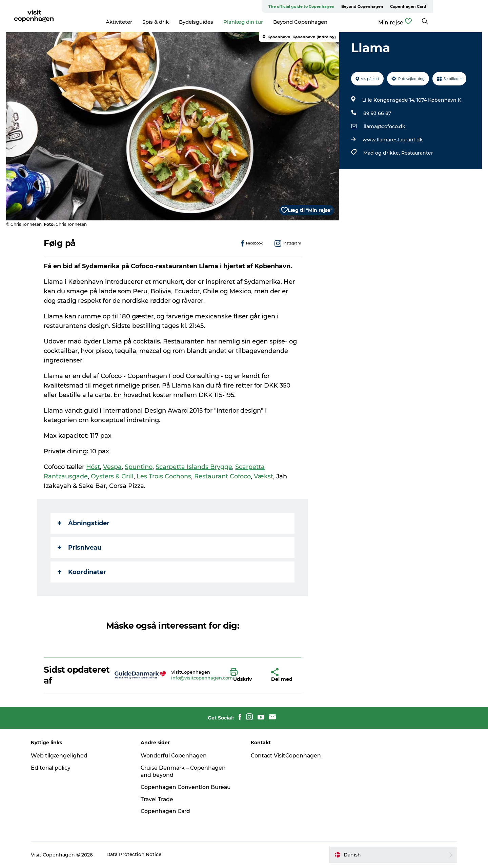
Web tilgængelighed (62, 756)
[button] (245, 675)
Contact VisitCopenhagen (287, 756)
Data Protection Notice (138, 855)
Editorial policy (54, 768)
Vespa (113, 467)
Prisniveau (80, 548)
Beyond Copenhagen (417, 6)
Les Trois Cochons (164, 476)
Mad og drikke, (382, 153)
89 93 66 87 (377, 113)
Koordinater (82, 572)
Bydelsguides (223, 22)
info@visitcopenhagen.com (202, 678)
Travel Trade (159, 799)
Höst (94, 467)
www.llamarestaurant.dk (392, 140)
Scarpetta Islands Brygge (195, 467)
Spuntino (139, 467)
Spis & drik (183, 22)
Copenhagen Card (463, 6)
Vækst (264, 476)
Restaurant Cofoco (223, 476)
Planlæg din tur (271, 22)
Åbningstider (84, 523)
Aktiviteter (146, 22)
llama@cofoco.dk (384, 126)
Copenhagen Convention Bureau (188, 787)
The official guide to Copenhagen (356, 6)
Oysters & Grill (113, 476)
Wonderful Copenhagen (176, 756)
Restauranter (417, 153)
